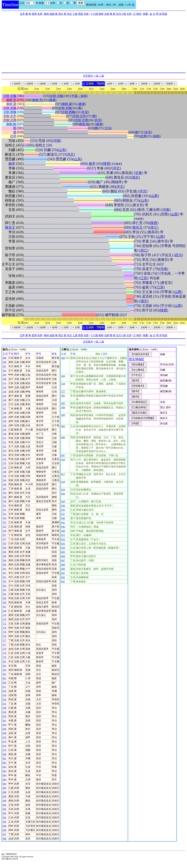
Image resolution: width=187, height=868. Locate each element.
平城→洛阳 (79, 96)
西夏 (146, 14)
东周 (40, 14)
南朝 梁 (11, 104)
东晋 (86, 14)
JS (133, 5)
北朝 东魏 (10, 108)
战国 (52, 14)
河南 (57, 141)
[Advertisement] (93, 44)
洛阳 (156, 136)
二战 (102, 76)
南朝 (101, 14)
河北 (70, 154)
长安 (85, 112)
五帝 (22, 14)
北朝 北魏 (10, 96)
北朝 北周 (10, 120)
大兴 (108, 128)
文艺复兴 (88, 76)
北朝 (107, 14)
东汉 (69, 14)
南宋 (139, 14)
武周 (13, 136)
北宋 (129, 14)
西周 (34, 14)
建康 (52, 100)
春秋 (46, 14)
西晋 (81, 14)
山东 (62, 150)
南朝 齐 (11, 100)
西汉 (61, 14)
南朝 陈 (11, 124)
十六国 (94, 14)
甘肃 (138, 173)
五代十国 (121, 14)
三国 (75, 14)
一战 (96, 76)
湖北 (135, 177)
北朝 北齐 (10, 116)
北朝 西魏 (10, 112)
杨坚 (12, 164)
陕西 (107, 164)
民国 (165, 14)
